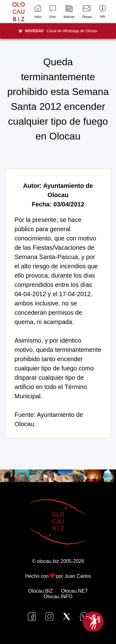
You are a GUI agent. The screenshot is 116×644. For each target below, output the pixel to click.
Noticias (69, 12)
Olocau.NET (75, 591)
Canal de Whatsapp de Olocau (61, 31)
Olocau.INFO (58, 596)
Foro (53, 12)
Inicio (38, 12)
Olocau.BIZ (40, 591)
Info (103, 11)
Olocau (87, 12)
